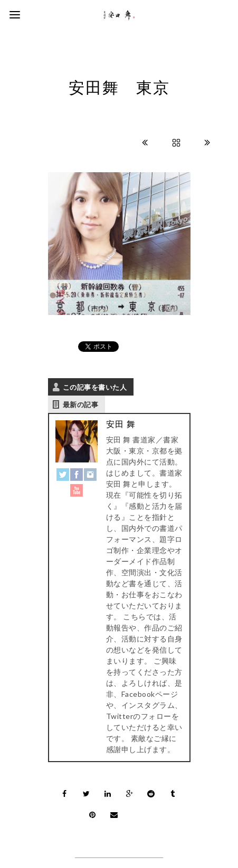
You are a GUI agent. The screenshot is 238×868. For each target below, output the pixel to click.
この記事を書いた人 (95, 387)
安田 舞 (121, 424)
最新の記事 (81, 405)
